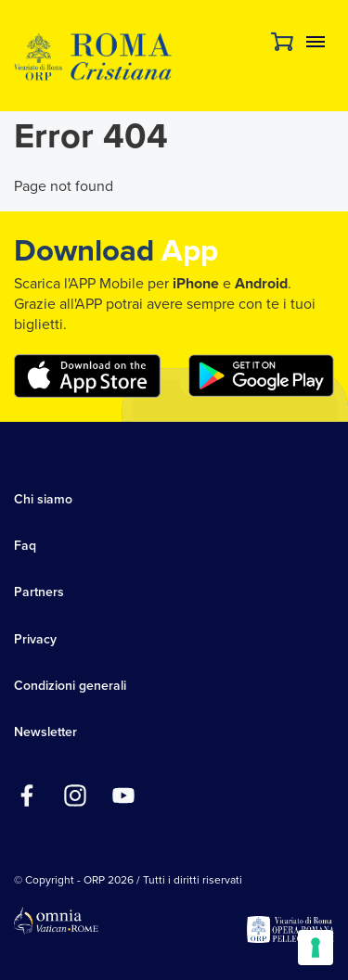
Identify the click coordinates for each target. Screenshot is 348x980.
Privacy (35, 639)
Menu (316, 42)
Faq (25, 546)
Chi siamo (43, 499)
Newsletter (45, 732)
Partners (39, 592)
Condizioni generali (70, 686)
